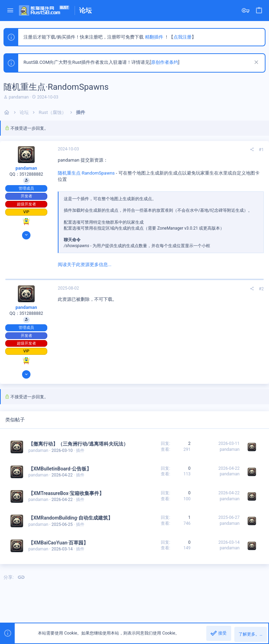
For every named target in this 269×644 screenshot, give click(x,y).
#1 (261, 150)
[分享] (252, 150)
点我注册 (182, 37)
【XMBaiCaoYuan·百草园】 (58, 543)
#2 (261, 289)
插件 (80, 450)
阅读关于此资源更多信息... (85, 265)
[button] (10, 11)
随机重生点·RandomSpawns (86, 173)
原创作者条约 (165, 62)
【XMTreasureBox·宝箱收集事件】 (66, 493)
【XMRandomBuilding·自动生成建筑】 (71, 518)
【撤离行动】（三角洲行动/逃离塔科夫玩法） (78, 444)
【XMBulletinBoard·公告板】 (60, 469)
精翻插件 (154, 37)
